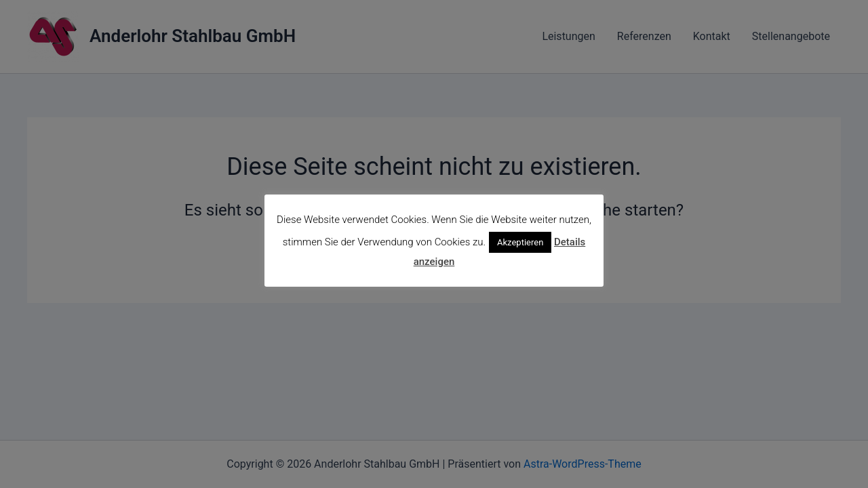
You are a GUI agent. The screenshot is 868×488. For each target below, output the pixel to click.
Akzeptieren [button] (520, 242)
